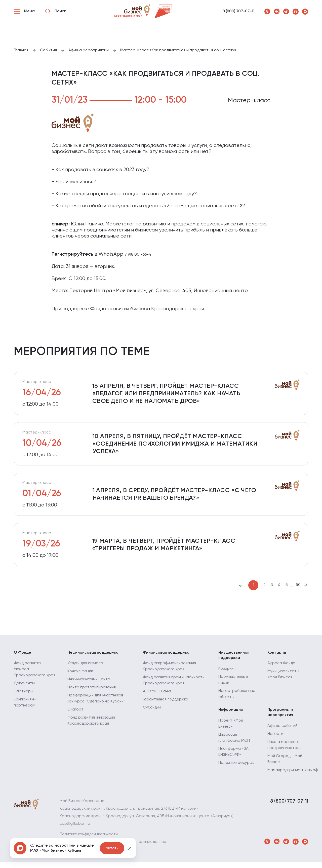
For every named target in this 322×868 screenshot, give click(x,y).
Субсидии (152, 713)
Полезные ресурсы (236, 768)
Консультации (81, 676)
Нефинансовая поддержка (94, 657)
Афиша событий (283, 732)
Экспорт (76, 715)
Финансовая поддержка (167, 657)
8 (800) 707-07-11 (238, 11)
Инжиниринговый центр (90, 684)
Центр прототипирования (93, 692)
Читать (112, 848)
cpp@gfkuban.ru (75, 830)
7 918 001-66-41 (138, 255)
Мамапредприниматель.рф (293, 776)
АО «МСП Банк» (157, 696)
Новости (275, 740)
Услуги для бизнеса (86, 668)
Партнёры (24, 702)
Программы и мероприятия (280, 718)
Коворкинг (228, 674)
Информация (231, 715)
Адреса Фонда (282, 668)
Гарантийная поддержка (167, 704)
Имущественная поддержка (234, 660)
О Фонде (23, 657)
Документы (25, 694)
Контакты (277, 657)
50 (298, 589)
